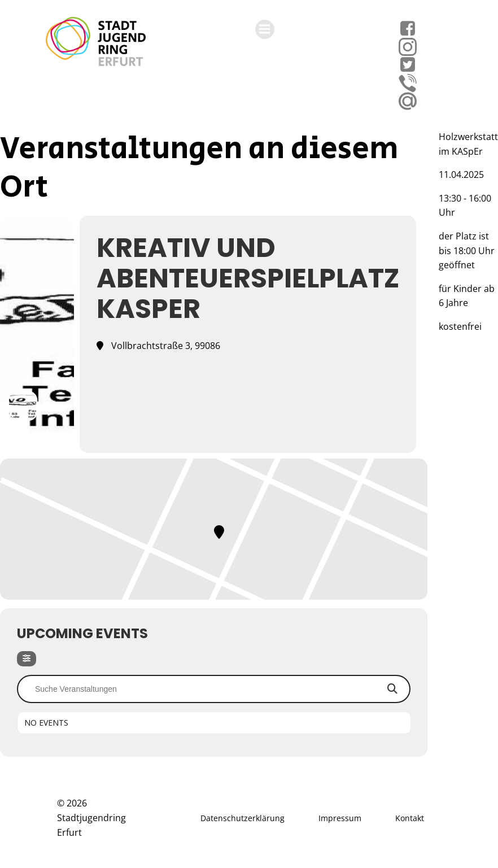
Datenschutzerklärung (243, 818)
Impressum (340, 818)
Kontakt (410, 818)
